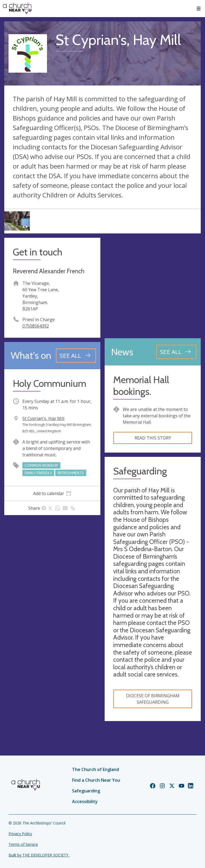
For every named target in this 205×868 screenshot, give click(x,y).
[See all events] (76, 356)
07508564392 (36, 326)
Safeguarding (86, 791)
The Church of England (96, 769)
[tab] (52, 493)
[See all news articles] (176, 352)
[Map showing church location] (153, 286)
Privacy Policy (20, 834)
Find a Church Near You (96, 780)
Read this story (153, 438)
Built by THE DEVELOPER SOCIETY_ (39, 855)
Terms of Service (23, 844)
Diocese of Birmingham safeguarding (153, 699)
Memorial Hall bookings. (141, 386)
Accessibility (85, 801)
